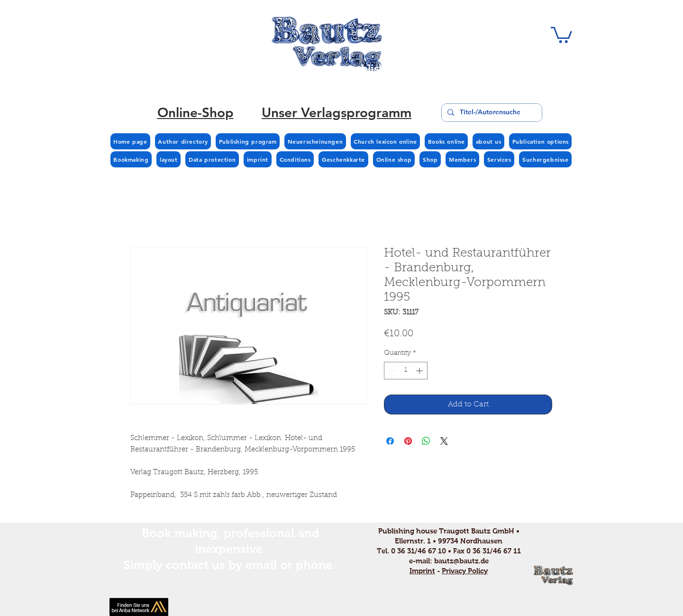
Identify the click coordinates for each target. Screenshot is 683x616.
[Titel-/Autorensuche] (491, 113)
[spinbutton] (406, 371)
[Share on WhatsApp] (426, 441)
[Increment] (420, 371)
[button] (561, 34)
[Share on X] (444, 441)
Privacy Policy (465, 571)
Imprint (422, 571)
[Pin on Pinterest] (408, 441)
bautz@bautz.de (461, 561)
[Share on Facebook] (390, 441)
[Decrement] (391, 371)
